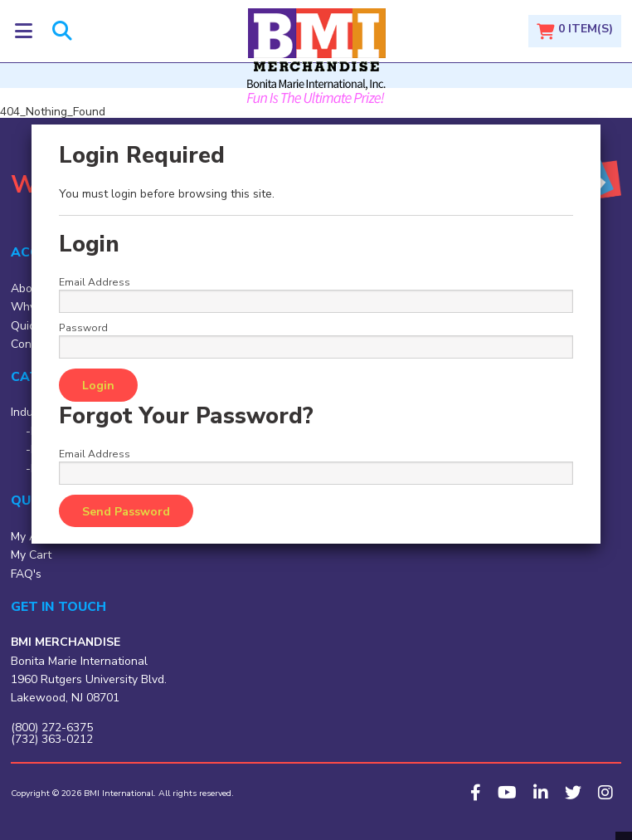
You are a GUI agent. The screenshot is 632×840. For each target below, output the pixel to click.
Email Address (95, 282)
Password (83, 328)
